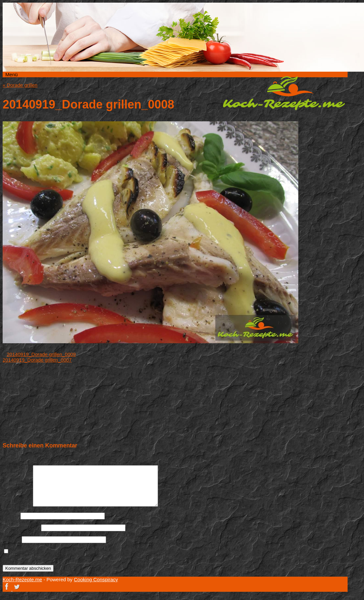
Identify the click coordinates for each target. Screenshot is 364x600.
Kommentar (17, 505)
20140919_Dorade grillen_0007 (37, 360)
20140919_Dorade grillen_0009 (41, 354)
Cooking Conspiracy (96, 579)
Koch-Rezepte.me (284, 93)
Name (11, 516)
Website (11, 539)
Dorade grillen (20, 85)
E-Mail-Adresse (21, 528)
